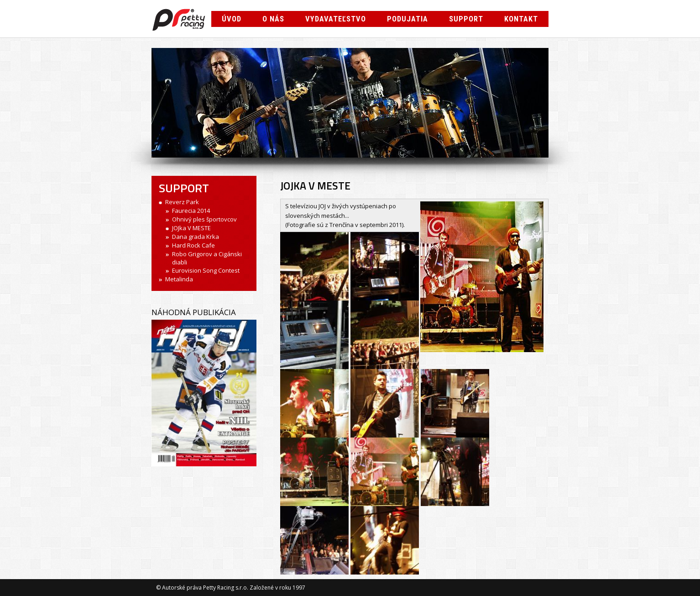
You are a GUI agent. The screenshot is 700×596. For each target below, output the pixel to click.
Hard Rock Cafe (193, 245)
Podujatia (407, 19)
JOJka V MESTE (191, 228)
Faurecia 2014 (191, 211)
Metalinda (179, 279)
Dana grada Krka (196, 237)
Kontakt (521, 19)
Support (466, 19)
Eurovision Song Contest (206, 270)
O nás (273, 19)
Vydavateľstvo (336, 19)
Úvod (232, 19)
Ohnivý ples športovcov (204, 219)
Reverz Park (182, 202)
